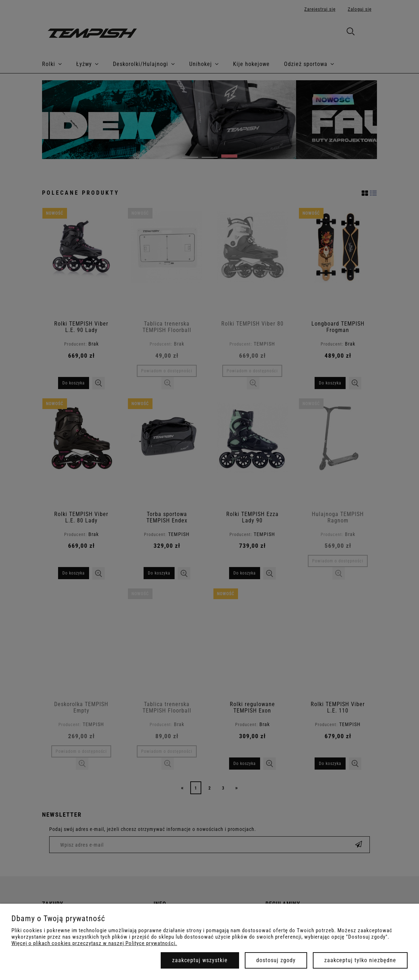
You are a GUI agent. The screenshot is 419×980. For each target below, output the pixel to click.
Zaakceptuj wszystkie (200, 960)
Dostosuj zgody (276, 960)
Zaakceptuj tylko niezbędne (360, 960)
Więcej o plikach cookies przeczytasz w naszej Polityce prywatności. (94, 943)
